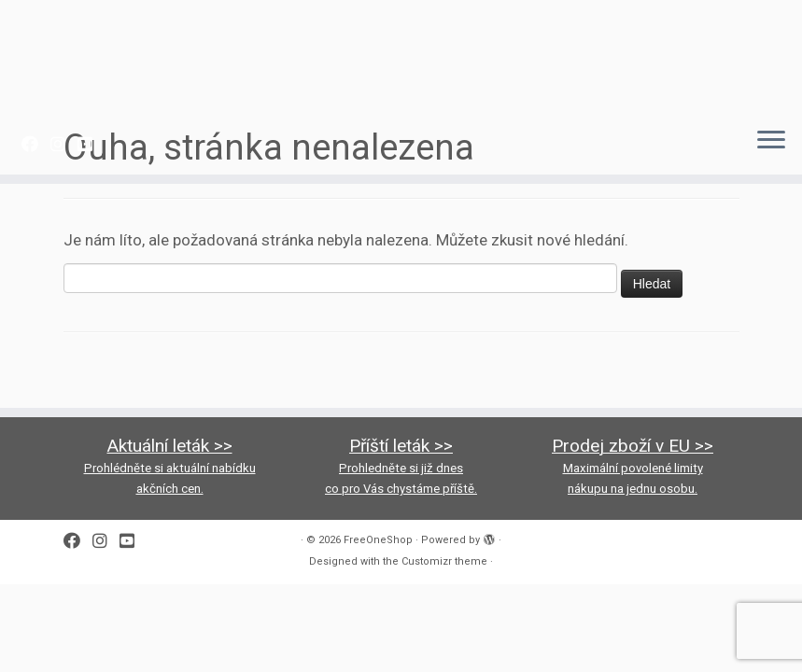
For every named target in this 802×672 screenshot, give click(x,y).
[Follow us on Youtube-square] (91, 144)
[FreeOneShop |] (401, 56)
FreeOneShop (378, 540)
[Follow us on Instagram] (64, 144)
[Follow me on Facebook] (36, 144)
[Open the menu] (771, 141)
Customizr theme (444, 561)
